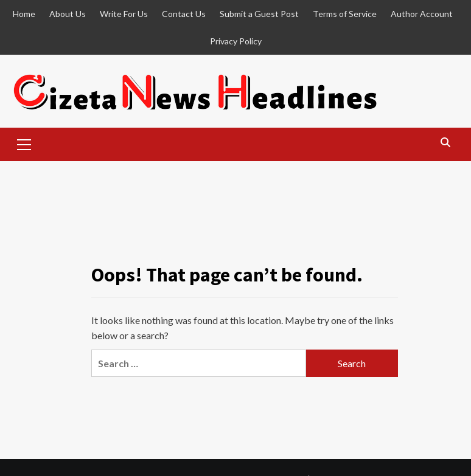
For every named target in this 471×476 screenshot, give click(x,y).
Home (24, 14)
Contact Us (184, 14)
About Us (68, 14)
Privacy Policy (236, 41)
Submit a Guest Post (259, 14)
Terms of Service (345, 14)
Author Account (422, 14)
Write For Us (124, 14)
